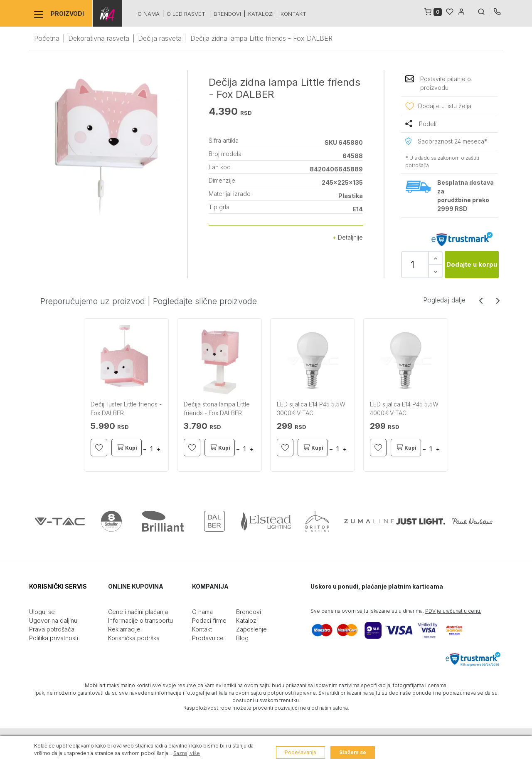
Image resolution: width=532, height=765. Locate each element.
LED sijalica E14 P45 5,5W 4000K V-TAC (404, 408)
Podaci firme (209, 620)
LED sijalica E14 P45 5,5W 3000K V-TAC (311, 408)
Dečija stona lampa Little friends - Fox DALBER (217, 408)
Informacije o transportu (140, 620)
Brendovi (227, 14)
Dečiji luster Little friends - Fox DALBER (126, 408)
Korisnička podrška (134, 638)
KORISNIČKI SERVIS (58, 586)
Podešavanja (300, 752)
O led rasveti (186, 14)
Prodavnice (208, 638)
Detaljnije (348, 237)
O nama (148, 14)
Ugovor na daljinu (53, 620)
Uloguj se (42, 612)
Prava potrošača (52, 629)
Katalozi (260, 14)
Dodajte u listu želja (445, 106)
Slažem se (353, 752)
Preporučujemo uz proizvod (93, 301)
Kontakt (293, 14)
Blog (242, 638)
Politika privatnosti (54, 638)
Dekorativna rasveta (99, 38)
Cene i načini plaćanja (138, 612)
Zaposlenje (251, 629)
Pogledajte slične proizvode (205, 301)
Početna (47, 38)
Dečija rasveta (160, 38)
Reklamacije (124, 629)
